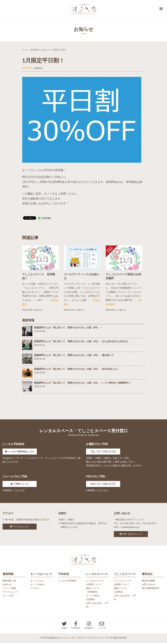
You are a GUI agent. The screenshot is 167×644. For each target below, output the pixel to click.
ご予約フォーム (21, 485)
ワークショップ (10, 594)
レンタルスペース (95, 583)
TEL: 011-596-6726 (103, 453)
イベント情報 (9, 590)
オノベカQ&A (37, 586)
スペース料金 (93, 598)
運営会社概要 (148, 583)
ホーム (25, 51)
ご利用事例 (92, 594)
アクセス (35, 590)
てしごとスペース (123, 583)
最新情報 (35, 51)
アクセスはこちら (21, 528)
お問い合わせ (148, 586)
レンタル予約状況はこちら (21, 453)
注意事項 (90, 601)
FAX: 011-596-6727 (103, 485)
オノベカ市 (8, 598)
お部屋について (94, 586)
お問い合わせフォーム (132, 535)
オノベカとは (37, 583)
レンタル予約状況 (67, 583)
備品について (93, 590)
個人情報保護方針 (151, 590)
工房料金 (118, 594)
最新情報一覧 (9, 583)
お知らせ (45, 51)
